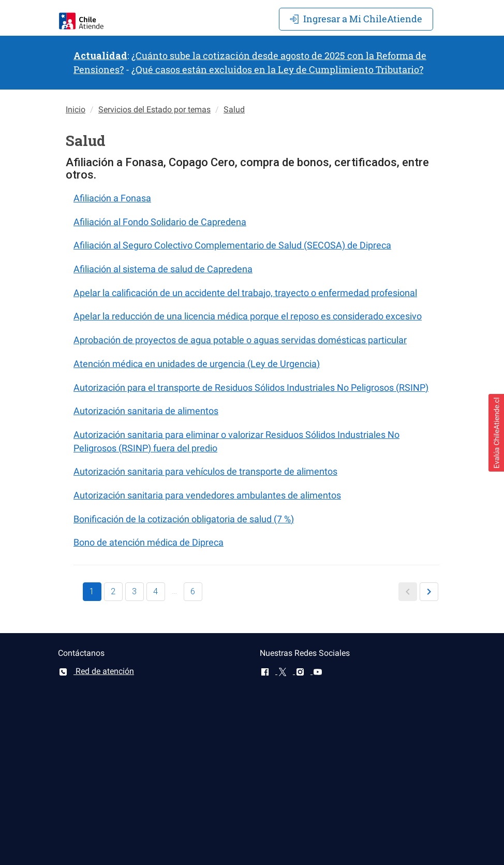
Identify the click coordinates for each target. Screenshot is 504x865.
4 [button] (155, 591)
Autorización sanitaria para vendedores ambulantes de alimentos (207, 495)
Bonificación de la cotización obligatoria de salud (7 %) (184, 519)
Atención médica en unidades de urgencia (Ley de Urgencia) (197, 364)
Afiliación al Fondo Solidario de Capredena (160, 222)
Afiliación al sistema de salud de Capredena (163, 269)
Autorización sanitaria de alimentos (146, 411)
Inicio (76, 109)
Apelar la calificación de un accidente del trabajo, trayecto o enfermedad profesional (245, 293)
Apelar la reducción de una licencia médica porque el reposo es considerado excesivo (248, 316)
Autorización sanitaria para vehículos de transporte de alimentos (205, 471)
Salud (234, 109)
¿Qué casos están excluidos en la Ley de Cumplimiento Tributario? (277, 69)
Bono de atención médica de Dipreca (149, 542)
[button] (408, 592)
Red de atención (96, 671)
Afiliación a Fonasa (112, 198)
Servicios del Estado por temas (154, 109)
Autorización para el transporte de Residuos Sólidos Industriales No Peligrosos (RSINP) (251, 387)
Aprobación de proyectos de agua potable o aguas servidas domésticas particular (240, 340)
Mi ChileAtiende (356, 19)
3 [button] (134, 591)
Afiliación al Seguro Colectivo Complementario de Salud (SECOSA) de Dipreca (232, 245)
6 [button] (193, 591)
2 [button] (113, 591)
